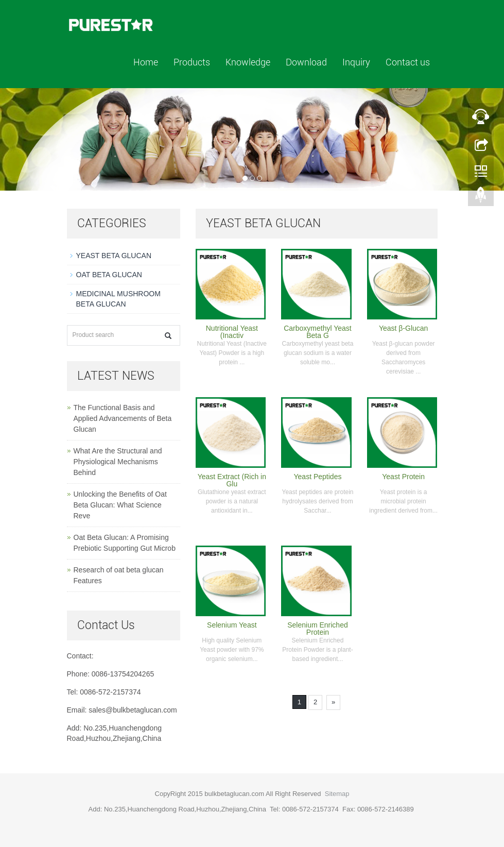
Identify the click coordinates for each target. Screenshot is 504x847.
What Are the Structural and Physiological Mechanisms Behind (118, 462)
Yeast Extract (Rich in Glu (232, 480)
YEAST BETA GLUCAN (114, 256)
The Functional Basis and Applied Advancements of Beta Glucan (123, 418)
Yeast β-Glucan (403, 328)
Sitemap (337, 794)
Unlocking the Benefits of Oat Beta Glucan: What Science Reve (120, 505)
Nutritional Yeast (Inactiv (232, 332)
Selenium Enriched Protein (318, 629)
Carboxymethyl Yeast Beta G (318, 332)
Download (306, 62)
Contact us (408, 62)
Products (192, 62)
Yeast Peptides (318, 477)
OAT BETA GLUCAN (109, 275)
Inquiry (356, 62)
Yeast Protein (403, 477)
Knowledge (248, 62)
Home (146, 62)
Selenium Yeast (232, 625)
